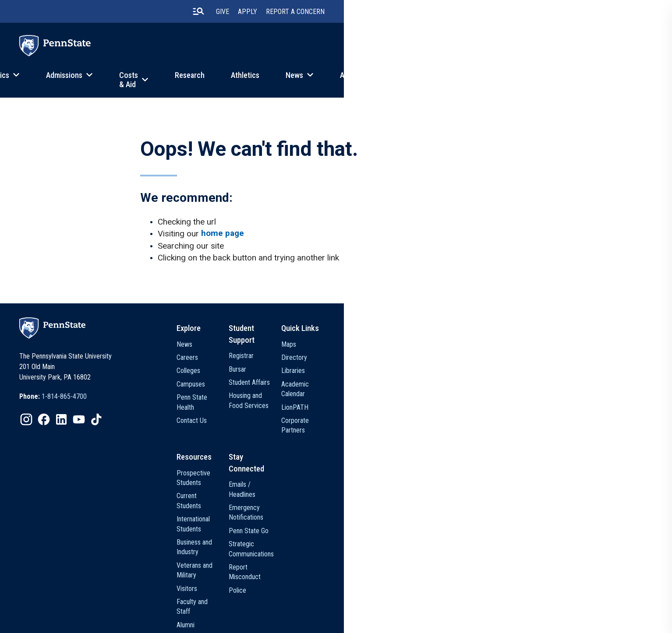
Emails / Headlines (465, 477)
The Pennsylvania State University (89, 620)
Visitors (352, 543)
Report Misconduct (467, 529)
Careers (353, 373)
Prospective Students (372, 477)
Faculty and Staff (365, 556)
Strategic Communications (476, 516)
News (467, 81)
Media (350, 583)
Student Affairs (461, 386)
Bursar (449, 373)
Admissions (219, 81)
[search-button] (498, 13)
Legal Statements (315, 620)
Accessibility (269, 620)
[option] (81, 415)
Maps (546, 360)
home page (232, 244)
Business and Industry (372, 516)
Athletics (418, 81)
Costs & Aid (292, 81)
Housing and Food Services (478, 400)
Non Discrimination (220, 620)
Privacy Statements (164, 620)
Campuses (356, 400)
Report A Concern (595, 13)
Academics (147, 81)
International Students (372, 503)
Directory (551, 373)
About (523, 81)
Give (522, 13)
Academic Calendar (565, 400)
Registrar (453, 360)
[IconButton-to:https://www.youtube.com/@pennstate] (107, 437)
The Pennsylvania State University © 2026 (573, 619)
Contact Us (357, 426)
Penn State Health (367, 413)
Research (363, 81)
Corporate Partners (565, 426)
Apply (547, 13)
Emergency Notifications (474, 490)
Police (449, 543)
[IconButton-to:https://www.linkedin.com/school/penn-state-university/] (90, 437)
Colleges (354, 386)
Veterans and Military (371, 529)
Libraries (550, 386)
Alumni (351, 569)
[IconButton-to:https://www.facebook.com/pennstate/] (72, 437)
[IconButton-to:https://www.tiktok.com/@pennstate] (125, 437)
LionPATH (552, 413)
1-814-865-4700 (93, 414)
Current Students (365, 490)
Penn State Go (460, 503)
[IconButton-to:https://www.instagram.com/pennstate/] (55, 437)
